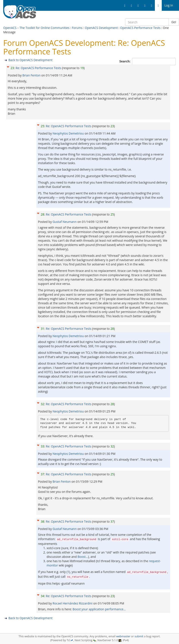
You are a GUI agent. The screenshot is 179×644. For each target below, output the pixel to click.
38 (42, 521)
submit (139, 636)
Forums (77, 28)
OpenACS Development (101, 28)
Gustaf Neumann (65, 222)
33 (42, 446)
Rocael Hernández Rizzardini (73, 603)
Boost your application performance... (99, 609)
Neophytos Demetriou (69, 133)
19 (82, 68)
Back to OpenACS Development (30, 60)
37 (42, 474)
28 (42, 214)
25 (42, 126)
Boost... (83, 557)
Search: (125, 61)
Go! (174, 22)
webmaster (123, 636)
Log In (169, 5)
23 (12, 68)
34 (42, 596)
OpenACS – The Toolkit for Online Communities (36, 28)
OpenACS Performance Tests (140, 28)
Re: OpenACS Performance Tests (38, 68)
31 (42, 329)
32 (42, 404)
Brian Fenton (32, 75)
